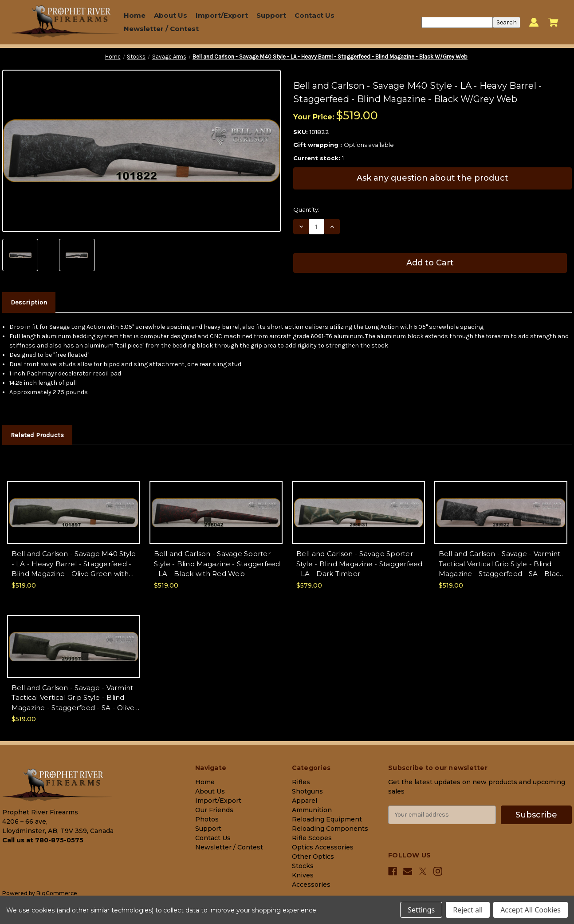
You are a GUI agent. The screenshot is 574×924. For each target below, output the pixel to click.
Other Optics (313, 857)
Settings (421, 910)
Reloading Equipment (327, 819)
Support (271, 15)
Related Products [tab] (37, 435)
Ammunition (312, 810)
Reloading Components (330, 829)
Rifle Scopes (312, 838)
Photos (207, 819)
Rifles (301, 782)
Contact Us (315, 15)
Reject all (468, 910)
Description (29, 302)
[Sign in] (534, 22)
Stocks (303, 866)
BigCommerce (57, 893)
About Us (171, 15)
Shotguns (307, 791)
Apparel (305, 801)
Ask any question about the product (432, 178)
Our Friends (214, 810)
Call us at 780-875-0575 (43, 840)
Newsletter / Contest (161, 29)
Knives (303, 875)
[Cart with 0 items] (553, 22)
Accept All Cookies (531, 910)
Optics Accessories (323, 847)
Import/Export (222, 15)
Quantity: (306, 209)
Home (135, 15)
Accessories (311, 885)
